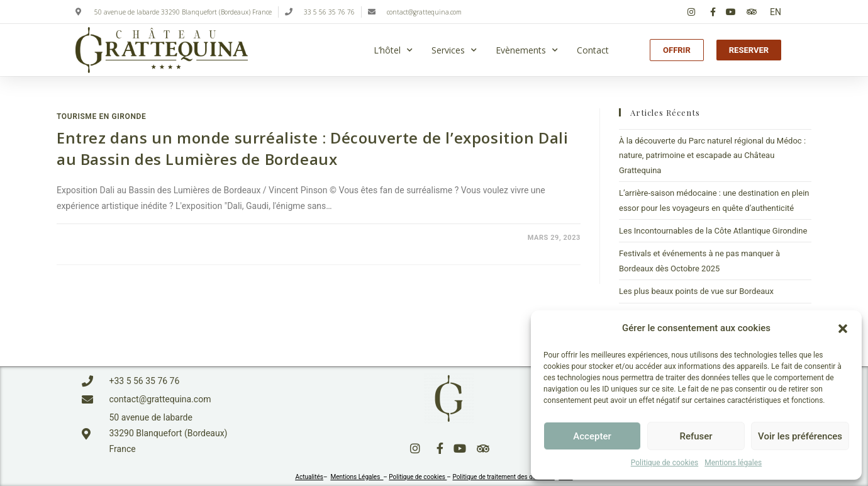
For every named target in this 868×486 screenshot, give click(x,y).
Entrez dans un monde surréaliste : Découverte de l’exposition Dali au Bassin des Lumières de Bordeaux (313, 148)
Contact (593, 50)
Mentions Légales (357, 477)
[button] (843, 329)
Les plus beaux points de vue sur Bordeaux (696, 291)
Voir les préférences (800, 436)
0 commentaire (98, 238)
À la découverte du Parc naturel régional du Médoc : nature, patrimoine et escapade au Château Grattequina (712, 155)
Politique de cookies (665, 463)
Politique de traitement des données (503, 477)
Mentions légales (733, 463)
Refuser (696, 436)
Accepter (592, 436)
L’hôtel (393, 50)
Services (454, 50)
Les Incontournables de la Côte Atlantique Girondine (713, 231)
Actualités (309, 477)
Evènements (527, 50)
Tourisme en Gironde (101, 116)
